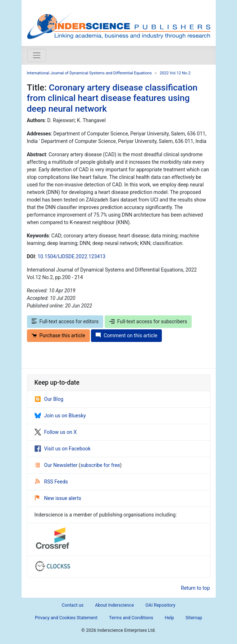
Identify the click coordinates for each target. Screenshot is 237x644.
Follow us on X (56, 432)
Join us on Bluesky (60, 416)
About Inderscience (114, 605)
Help (169, 618)
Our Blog (49, 399)
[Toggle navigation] (37, 55)
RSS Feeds (51, 482)
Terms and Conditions (131, 618)
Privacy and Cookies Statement (66, 618)
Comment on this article (126, 335)
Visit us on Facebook (63, 449)
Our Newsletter (57, 465)
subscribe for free (100, 465)
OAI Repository (160, 605)
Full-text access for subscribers (148, 321)
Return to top (195, 588)
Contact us (73, 605)
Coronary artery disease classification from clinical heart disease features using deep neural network (112, 98)
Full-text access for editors (65, 321)
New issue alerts (58, 498)
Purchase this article (58, 335)
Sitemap (194, 618)
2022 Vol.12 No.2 (175, 73)
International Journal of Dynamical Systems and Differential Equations (90, 73)
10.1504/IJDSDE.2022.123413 (71, 256)
